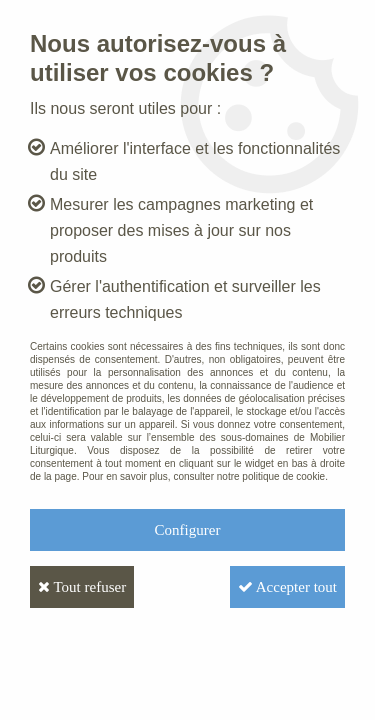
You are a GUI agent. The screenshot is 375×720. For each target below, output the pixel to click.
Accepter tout (287, 587)
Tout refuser (82, 587)
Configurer (188, 530)
